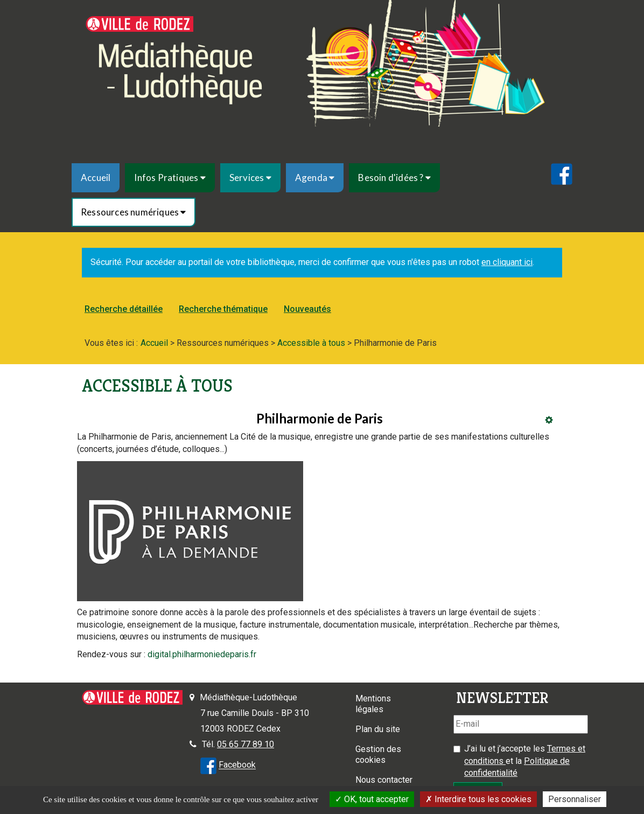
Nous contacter (384, 780)
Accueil (96, 178)
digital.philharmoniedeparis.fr (202, 654)
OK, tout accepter (372, 799)
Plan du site (378, 729)
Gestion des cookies (378, 754)
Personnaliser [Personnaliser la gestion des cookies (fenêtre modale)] (575, 799)
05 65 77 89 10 (246, 744)
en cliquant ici (507, 262)
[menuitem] (96, 178)
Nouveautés (307, 309)
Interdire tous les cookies (478, 799)
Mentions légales (373, 704)
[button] (170, 178)
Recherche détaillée (124, 309)
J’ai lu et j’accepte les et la (525, 761)
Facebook (237, 765)
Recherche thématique (223, 309)
